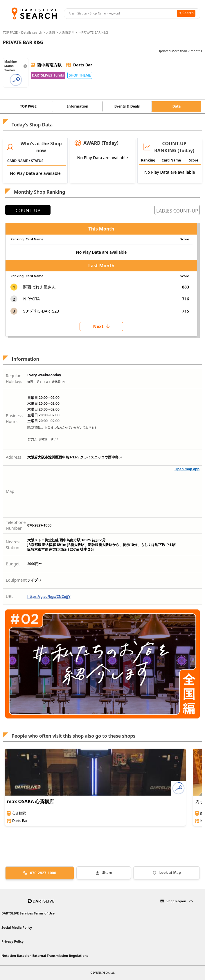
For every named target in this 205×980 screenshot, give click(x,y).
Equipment (16, 580)
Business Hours (14, 419)
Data (177, 106)
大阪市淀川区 (68, 32)
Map (10, 491)
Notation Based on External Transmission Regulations (45, 955)
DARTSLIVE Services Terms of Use (28, 913)
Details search (32, 32)
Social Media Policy (17, 927)
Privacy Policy (12, 941)
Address (14, 457)
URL (10, 596)
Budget (13, 564)
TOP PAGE (11, 32)
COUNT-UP (28, 210)
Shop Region (176, 901)
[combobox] (120, 14)
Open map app (187, 469)
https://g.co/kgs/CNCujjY (49, 597)
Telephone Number (16, 525)
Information (78, 106)
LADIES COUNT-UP (177, 211)
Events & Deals (127, 106)
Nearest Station (13, 545)
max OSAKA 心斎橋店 (30, 801)
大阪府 (50, 32)
